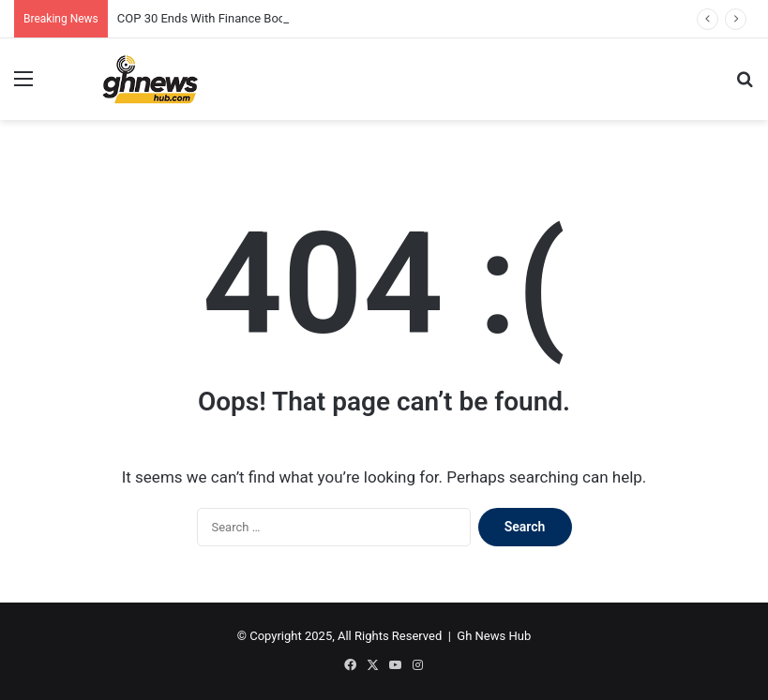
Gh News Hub (494, 636)
